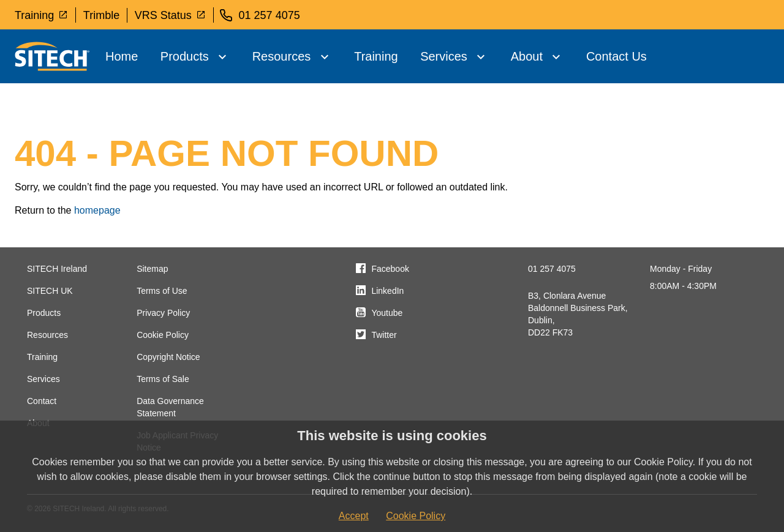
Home (122, 56)
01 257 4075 (552, 269)
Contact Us (616, 56)
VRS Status (170, 15)
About (527, 56)
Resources (282, 56)
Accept (354, 516)
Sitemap (152, 269)
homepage (97, 210)
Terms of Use (162, 291)
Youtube (387, 313)
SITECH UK (50, 291)
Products (185, 56)
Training (41, 15)
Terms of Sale (163, 379)
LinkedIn (387, 291)
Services (444, 56)
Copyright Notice (168, 357)
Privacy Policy (163, 313)
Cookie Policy (163, 335)
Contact (42, 401)
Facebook (390, 269)
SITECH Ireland (57, 269)
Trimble (101, 15)
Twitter (384, 335)
